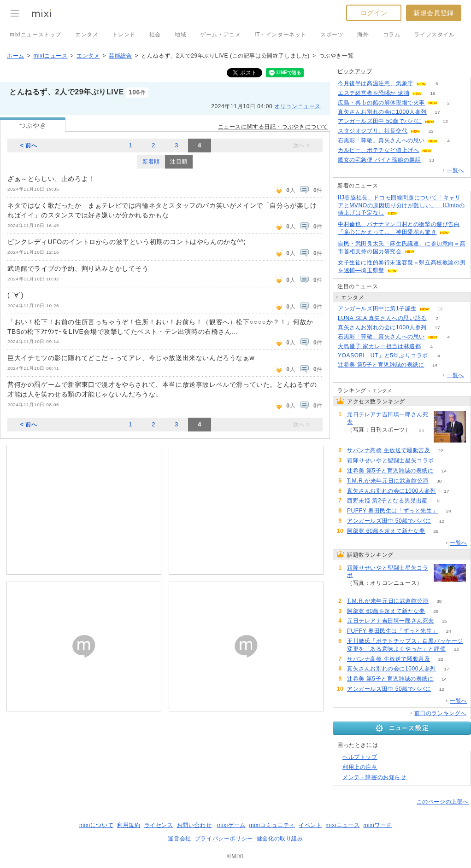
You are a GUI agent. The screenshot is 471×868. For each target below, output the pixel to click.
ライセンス (159, 825)
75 (445, 461)
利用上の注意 (360, 767)
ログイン (374, 13)
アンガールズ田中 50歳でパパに (380, 121)
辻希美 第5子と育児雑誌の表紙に (381, 365)
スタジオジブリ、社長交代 (373, 131)
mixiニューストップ (35, 35)
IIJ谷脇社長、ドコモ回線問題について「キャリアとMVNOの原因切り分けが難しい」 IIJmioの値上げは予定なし (401, 205)
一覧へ (455, 170)
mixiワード (377, 825)
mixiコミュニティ (272, 825)
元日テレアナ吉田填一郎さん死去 (388, 418)
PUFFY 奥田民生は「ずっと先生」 (392, 511)
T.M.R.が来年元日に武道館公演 (388, 481)
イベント (310, 825)
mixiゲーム (231, 825)
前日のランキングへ (440, 713)
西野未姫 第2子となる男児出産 (387, 501)
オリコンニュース (297, 106)
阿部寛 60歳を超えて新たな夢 (386, 531)
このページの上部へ (443, 802)
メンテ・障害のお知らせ (374, 777)
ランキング (352, 390)
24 (449, 511)
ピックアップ (355, 71)
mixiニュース (50, 56)
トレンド (124, 35)
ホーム (16, 56)
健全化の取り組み (280, 839)
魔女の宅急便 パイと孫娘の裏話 (379, 160)
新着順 (151, 162)
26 (436, 531)
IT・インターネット (280, 35)
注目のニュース (358, 286)
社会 (155, 35)
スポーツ (332, 35)
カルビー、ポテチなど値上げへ (378, 150)
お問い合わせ (194, 825)
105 (443, 150)
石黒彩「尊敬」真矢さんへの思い (381, 140)
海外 (363, 35)
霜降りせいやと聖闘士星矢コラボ (391, 460)
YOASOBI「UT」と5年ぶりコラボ (383, 355)
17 (437, 112)
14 (435, 365)
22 (431, 131)
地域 (180, 35)
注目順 (179, 162)
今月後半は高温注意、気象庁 (376, 83)
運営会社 (179, 839)
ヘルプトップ (360, 757)
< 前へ (29, 146)
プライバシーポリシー (224, 839)
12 (445, 121)
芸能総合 (120, 56)
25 (421, 430)
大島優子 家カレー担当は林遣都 (379, 346)
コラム (392, 35)
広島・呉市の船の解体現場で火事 (381, 103)
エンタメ (87, 35)
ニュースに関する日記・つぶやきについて (273, 127)
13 (432, 160)
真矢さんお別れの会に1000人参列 (382, 112)
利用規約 (129, 825)
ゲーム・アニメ (220, 35)
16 (433, 93)
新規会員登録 (434, 13)
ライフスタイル (434, 35)
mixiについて (96, 825)
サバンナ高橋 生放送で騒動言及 (389, 450)
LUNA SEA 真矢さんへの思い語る (382, 318)
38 (439, 481)
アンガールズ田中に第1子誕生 (377, 309)
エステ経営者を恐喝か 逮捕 (374, 93)
